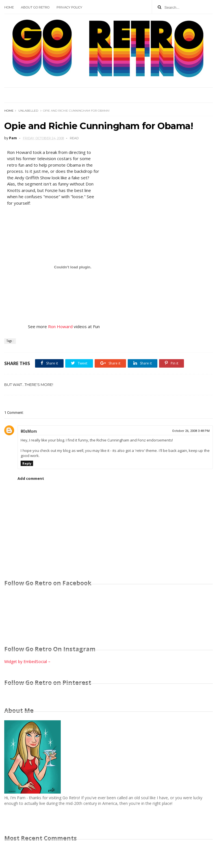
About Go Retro (35, 7)
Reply (27, 463)
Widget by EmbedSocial (28, 662)
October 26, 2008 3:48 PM (191, 431)
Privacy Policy (69, 7)
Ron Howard (60, 326)
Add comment (31, 478)
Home (9, 7)
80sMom (29, 431)
